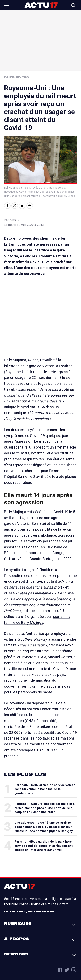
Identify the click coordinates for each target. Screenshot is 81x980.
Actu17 (41, 5)
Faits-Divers (16, 77)
